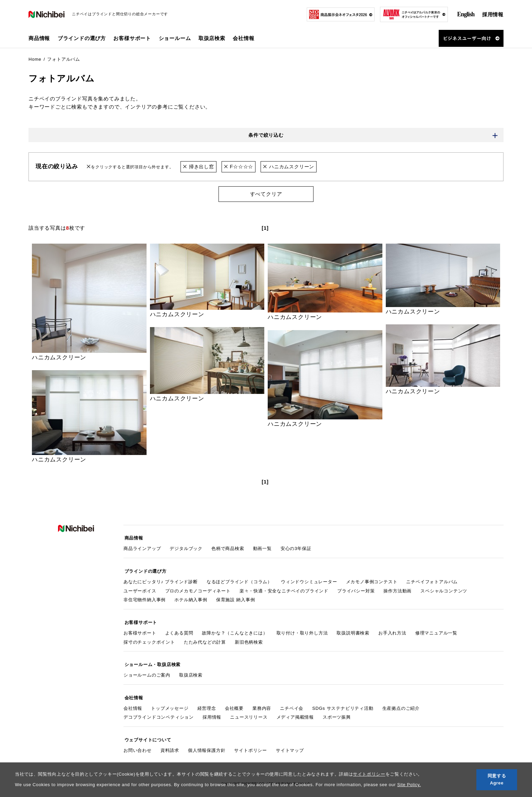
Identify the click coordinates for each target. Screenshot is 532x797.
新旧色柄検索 (249, 639)
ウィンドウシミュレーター (309, 580)
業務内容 (262, 703)
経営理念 (207, 703)
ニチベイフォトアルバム (432, 580)
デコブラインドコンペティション (159, 712)
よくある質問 (179, 630)
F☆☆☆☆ (241, 167)
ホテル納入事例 (191, 598)
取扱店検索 (212, 38)
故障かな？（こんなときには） (235, 630)
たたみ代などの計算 (205, 639)
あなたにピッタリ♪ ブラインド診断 (161, 580)
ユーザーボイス (140, 589)
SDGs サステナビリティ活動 (343, 703)
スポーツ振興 (337, 712)
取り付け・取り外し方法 (302, 630)
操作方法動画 (397, 589)
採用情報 (493, 14)
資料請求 (170, 744)
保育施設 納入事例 (236, 598)
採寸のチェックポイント (149, 639)
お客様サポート (140, 630)
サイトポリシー (369, 774)
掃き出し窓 (199, 167)
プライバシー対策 (356, 589)
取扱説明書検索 (353, 630)
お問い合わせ (138, 744)
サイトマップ (290, 744)
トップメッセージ (170, 703)
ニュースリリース (249, 712)
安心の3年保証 (296, 548)
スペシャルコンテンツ (444, 589)
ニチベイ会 (292, 703)
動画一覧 (262, 548)
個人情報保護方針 (207, 744)
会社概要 (234, 703)
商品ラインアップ (142, 548)
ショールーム (175, 38)
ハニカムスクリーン (293, 167)
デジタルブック (186, 548)
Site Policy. (409, 785)
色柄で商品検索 (228, 548)
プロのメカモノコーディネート (198, 589)
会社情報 (133, 703)
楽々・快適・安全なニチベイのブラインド (284, 589)
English (466, 14)
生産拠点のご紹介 (401, 703)
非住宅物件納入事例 (145, 598)
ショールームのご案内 (147, 671)
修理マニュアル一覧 (436, 630)
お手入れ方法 (392, 630)
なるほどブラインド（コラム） (239, 580)
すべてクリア (266, 194)
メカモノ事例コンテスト (372, 580)
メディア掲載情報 (295, 712)
